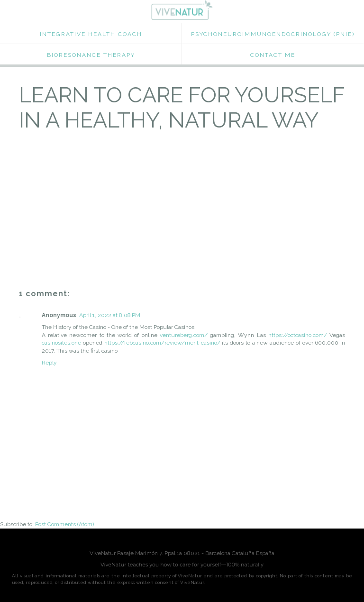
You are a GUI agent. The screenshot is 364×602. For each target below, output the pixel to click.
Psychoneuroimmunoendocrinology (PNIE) (273, 34)
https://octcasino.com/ (298, 335)
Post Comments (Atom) (64, 524)
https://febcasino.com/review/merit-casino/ (162, 343)
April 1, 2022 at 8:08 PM (110, 315)
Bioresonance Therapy (91, 55)
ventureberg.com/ (184, 335)
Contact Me (273, 55)
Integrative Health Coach (91, 34)
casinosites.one (61, 343)
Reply (49, 363)
